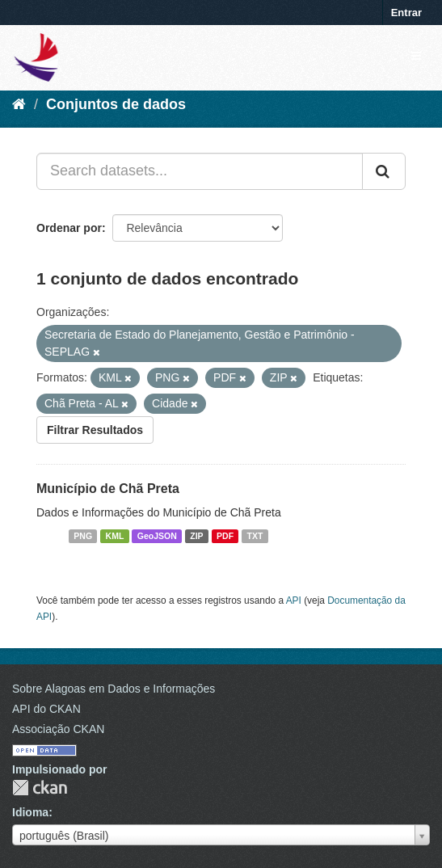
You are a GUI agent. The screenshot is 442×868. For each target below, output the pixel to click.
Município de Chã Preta (108, 489)
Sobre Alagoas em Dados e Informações (114, 689)
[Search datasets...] (200, 171)
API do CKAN (46, 709)
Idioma (30, 812)
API (294, 600)
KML (115, 536)
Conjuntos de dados (116, 104)
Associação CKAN (58, 729)
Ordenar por (69, 228)
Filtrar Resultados (95, 430)
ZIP (196, 536)
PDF (225, 536)
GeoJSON (157, 536)
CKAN (40, 788)
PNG (83, 536)
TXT (255, 536)
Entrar (406, 13)
